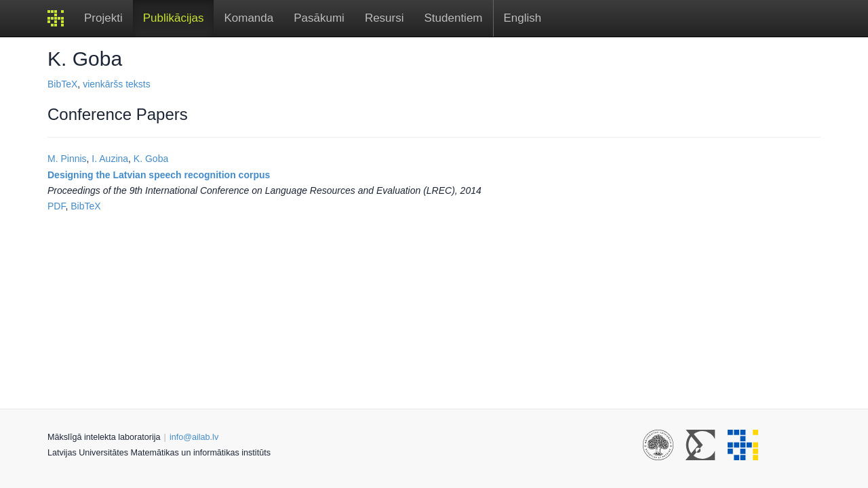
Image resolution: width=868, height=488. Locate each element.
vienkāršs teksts (117, 84)
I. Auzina (110, 159)
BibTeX (62, 84)
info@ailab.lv (194, 437)
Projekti (103, 18)
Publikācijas (174, 18)
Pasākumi (319, 18)
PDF (56, 206)
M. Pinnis (67, 159)
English (523, 18)
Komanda (249, 18)
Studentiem (454, 18)
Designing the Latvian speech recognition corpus (159, 175)
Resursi (384, 18)
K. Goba (151, 159)
